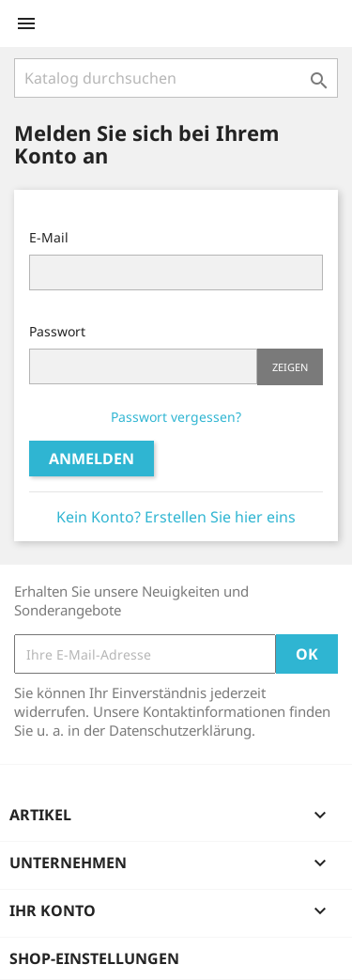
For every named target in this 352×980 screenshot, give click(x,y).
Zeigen (290, 367)
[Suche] (176, 78)
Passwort (57, 331)
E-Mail (49, 237)
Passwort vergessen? (176, 417)
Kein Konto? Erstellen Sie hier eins (176, 517)
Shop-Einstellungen (94, 958)
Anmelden (92, 459)
